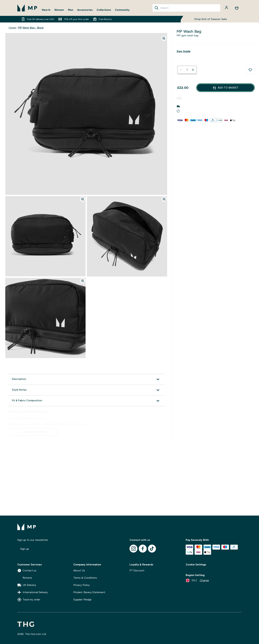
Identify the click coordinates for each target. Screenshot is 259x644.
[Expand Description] (87, 379)
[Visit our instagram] (133, 549)
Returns (25, 578)
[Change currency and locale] (197, 580)
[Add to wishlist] (250, 70)
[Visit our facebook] (143, 549)
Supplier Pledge (82, 600)
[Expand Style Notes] (87, 390)
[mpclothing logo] (27, 8)
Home (12, 28)
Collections (104, 10)
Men (71, 10)
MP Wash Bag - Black (31, 28)
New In (46, 10)
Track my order (29, 600)
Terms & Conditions (85, 578)
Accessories (85, 10)
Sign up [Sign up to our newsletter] (25, 549)
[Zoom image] (164, 38)
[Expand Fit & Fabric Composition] (87, 401)
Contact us (27, 571)
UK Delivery (27, 585)
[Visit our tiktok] (152, 549)
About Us (79, 570)
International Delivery (33, 592)
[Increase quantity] (193, 70)
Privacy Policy (81, 585)
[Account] (227, 8)
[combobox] (186, 8)
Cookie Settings (196, 565)
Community (122, 10)
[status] (187, 70)
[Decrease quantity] (181, 70)
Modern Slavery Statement (89, 592)
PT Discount (137, 570)
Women (59, 10)
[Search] (157, 8)
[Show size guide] (183, 51)
